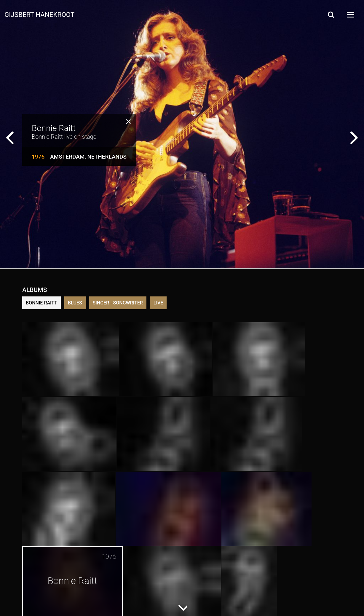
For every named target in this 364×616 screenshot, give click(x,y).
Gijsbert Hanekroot (39, 14)
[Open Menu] (350, 15)
